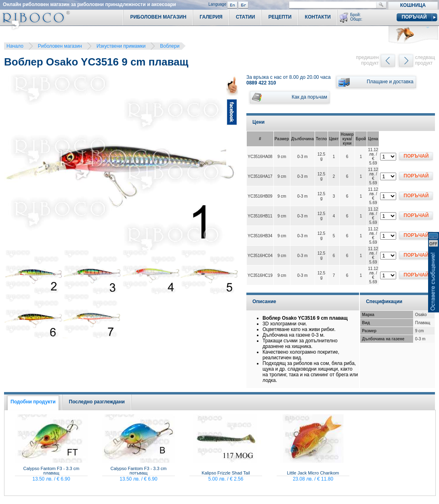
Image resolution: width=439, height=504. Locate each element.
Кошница (413, 5)
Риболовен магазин (60, 46)
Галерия (211, 17)
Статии (246, 17)
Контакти (318, 17)
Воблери (170, 46)
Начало (15, 46)
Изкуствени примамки (121, 46)
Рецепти (280, 17)
